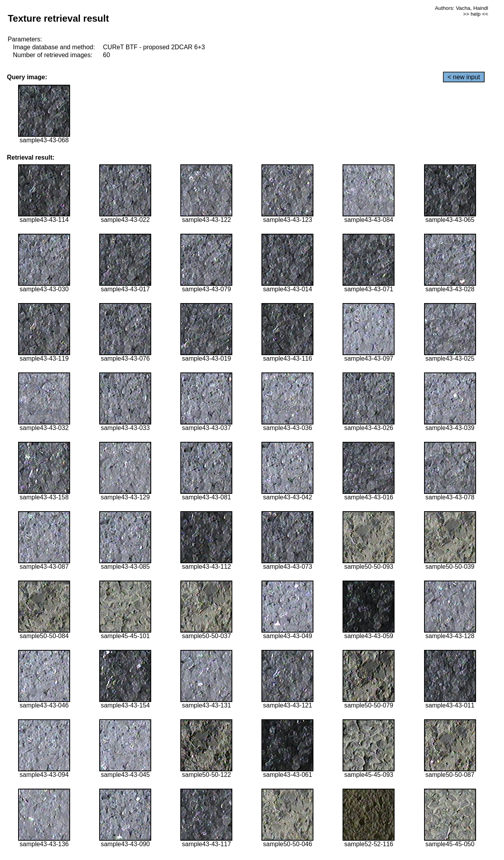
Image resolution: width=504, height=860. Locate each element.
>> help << (476, 14)
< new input (464, 77)
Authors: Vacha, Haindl (461, 8)
